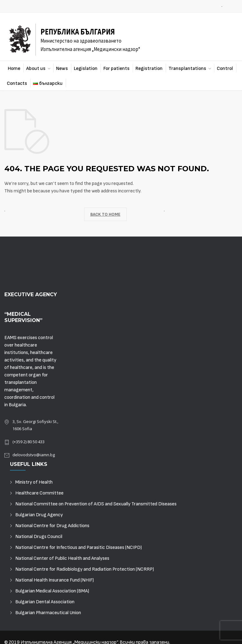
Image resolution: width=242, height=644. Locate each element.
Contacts (17, 83)
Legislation (86, 69)
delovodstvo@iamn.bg (34, 455)
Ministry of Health (34, 482)
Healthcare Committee (39, 493)
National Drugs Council (39, 537)
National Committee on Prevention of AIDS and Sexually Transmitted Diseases (96, 504)
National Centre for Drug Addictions (52, 526)
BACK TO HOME (105, 214)
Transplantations (187, 69)
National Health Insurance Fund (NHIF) (55, 580)
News (62, 69)
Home (14, 69)
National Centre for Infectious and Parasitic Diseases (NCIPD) (78, 547)
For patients (116, 69)
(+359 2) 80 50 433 (28, 442)
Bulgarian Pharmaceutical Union (48, 613)
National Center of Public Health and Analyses (62, 558)
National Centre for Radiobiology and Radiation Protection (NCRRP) (85, 569)
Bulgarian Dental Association (45, 602)
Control (225, 69)
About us (36, 69)
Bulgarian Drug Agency (39, 515)
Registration (149, 69)
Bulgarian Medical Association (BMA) (52, 591)
